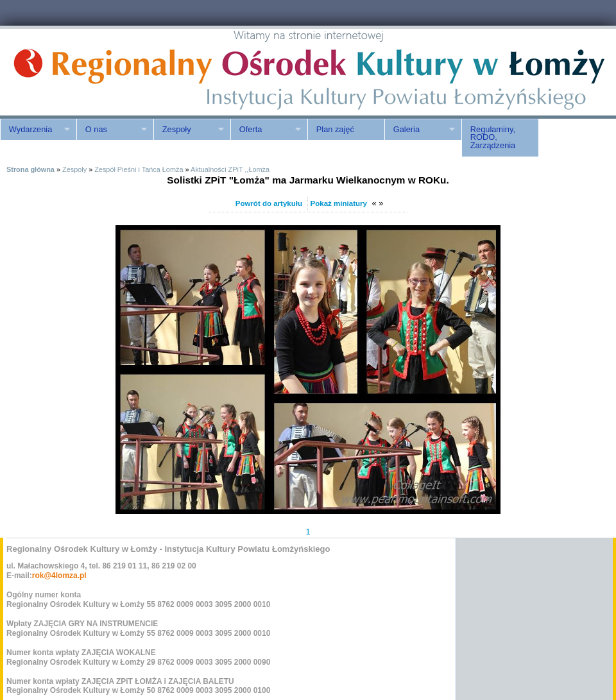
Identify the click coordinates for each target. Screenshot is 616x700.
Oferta (266, 130)
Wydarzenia (35, 130)
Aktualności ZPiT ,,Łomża (230, 169)
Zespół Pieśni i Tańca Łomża (139, 169)
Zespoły (189, 130)
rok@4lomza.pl (59, 576)
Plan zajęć (335, 129)
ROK (109, 72)
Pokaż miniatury (339, 203)
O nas (112, 130)
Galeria (420, 130)
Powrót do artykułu (269, 203)
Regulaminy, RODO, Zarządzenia (493, 138)
